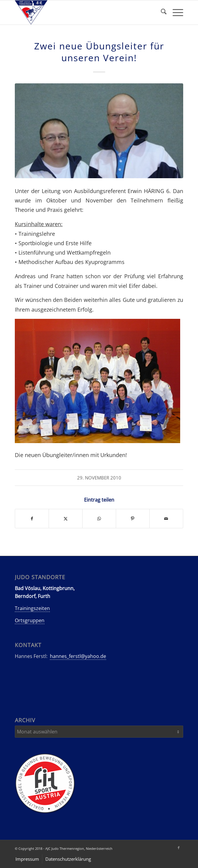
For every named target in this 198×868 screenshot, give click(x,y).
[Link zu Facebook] (179, 848)
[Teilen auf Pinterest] (133, 519)
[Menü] (175, 12)
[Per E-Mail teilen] (166, 519)
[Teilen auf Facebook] (32, 519)
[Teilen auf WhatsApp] (99, 519)
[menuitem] (161, 12)
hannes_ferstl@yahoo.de (78, 656)
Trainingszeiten (32, 608)
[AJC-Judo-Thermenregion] (82, 12)
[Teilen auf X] (66, 519)
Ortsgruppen (30, 620)
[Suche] (161, 12)
